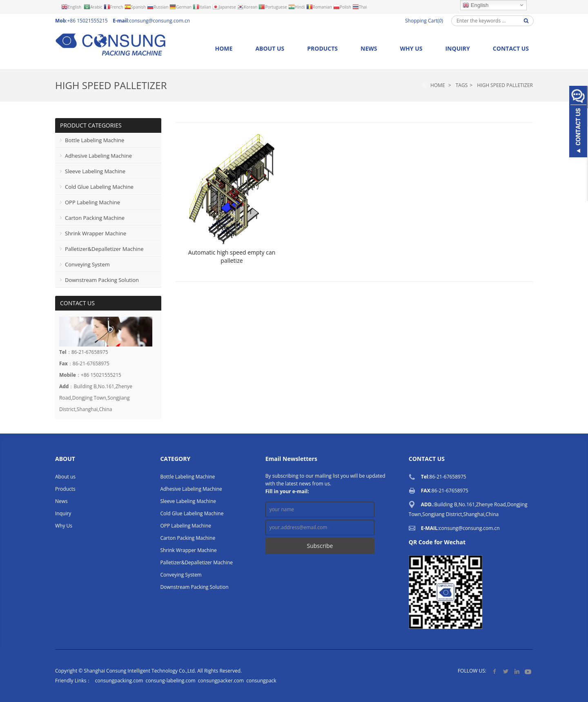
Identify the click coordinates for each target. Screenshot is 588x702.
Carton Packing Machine (95, 218)
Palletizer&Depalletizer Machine (104, 249)
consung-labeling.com (170, 681)
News (369, 48)
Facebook (495, 671)
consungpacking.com (119, 681)
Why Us (411, 48)
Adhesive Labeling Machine (98, 156)
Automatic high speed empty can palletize (232, 256)
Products (322, 48)
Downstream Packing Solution (102, 280)
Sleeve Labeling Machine (95, 171)
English (476, 5)
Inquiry (457, 48)
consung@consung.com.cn (159, 21)
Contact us (511, 48)
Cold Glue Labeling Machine (99, 187)
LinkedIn (517, 671)
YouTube (528, 671)
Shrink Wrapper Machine (96, 233)
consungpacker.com (221, 681)
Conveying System (87, 264)
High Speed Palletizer (111, 85)
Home (224, 48)
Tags (462, 85)
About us (270, 48)
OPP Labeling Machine (92, 202)
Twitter (506, 671)
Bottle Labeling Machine (95, 140)
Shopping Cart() (424, 21)
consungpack (261, 681)
